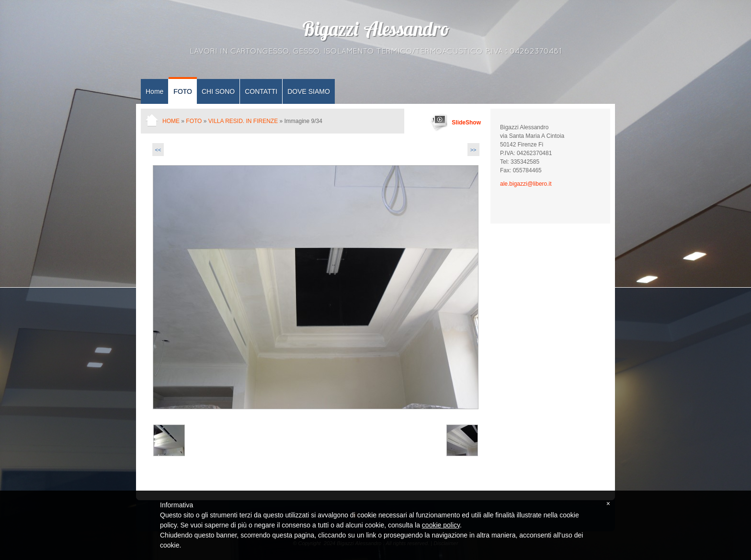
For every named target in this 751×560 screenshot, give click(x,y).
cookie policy (441, 525)
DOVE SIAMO (309, 91)
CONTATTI (261, 91)
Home (154, 91)
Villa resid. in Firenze (243, 121)
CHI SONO (218, 91)
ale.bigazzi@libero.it (526, 184)
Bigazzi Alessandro (375, 31)
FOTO (183, 91)
